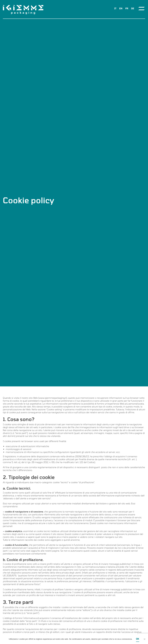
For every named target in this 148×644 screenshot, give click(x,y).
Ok (138, 639)
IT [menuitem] (115, 8)
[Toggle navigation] (142, 9)
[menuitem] (115, 9)
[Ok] (144, 639)
